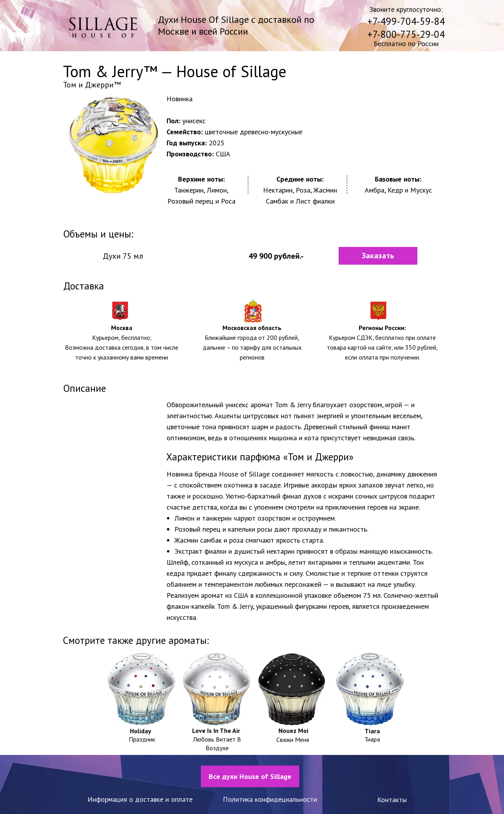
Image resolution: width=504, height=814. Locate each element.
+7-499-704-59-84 (406, 21)
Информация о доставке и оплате (140, 799)
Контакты (392, 800)
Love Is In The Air (216, 731)
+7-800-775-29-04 (406, 34)
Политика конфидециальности (270, 799)
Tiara (372, 731)
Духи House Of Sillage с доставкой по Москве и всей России (236, 25)
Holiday (141, 731)
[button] (378, 256)
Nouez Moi (293, 731)
